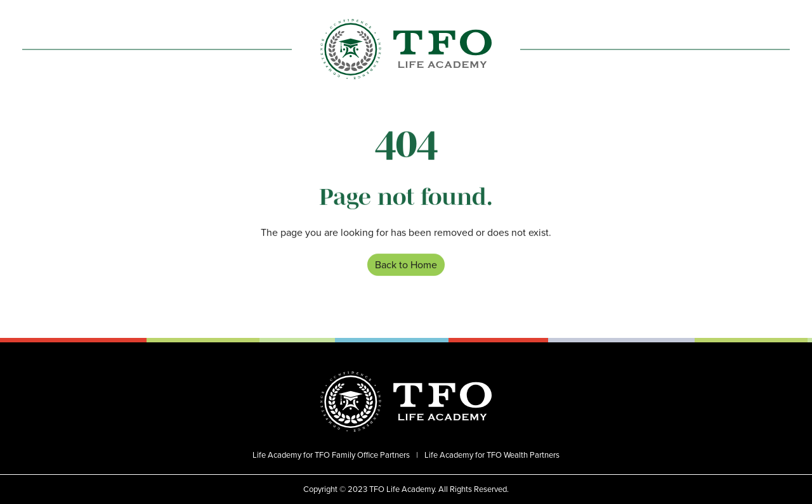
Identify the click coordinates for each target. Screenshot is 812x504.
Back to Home (406, 265)
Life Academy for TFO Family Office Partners (331, 455)
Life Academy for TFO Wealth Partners (492, 455)
